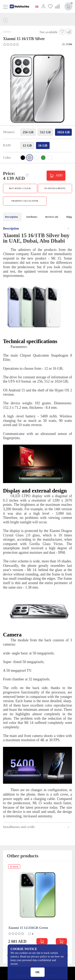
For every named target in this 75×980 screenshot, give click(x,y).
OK (37, 972)
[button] (37, 89)
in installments (55, 188)
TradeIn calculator (25, 201)
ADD (59, 175)
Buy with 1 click (20, 188)
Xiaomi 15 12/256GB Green (28, 928)
